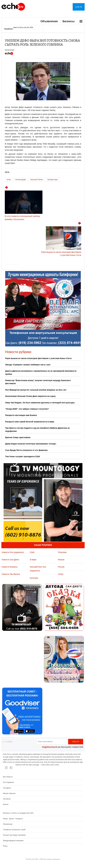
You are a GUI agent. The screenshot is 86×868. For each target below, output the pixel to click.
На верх (9, 742)
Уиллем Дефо (21, 180)
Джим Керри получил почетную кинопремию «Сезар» (31, 444)
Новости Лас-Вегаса (11, 574)
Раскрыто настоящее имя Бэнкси (21, 415)
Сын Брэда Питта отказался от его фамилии (26, 450)
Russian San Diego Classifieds (14, 835)
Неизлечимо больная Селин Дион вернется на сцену (30, 396)
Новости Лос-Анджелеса (13, 552)
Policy (5, 846)
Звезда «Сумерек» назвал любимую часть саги (28, 365)
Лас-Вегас (7, 799)
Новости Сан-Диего (10, 560)
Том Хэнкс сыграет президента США (23, 456)
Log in (79, 7)
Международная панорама (13, 841)
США (32, 552)
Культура (34, 578)
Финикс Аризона (9, 793)
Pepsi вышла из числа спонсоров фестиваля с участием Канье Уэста (38, 358)
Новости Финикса (10, 567)
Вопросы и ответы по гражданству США (18, 813)
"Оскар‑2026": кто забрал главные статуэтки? (27, 409)
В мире (33, 560)
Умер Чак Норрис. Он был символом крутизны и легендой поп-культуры (40, 403)
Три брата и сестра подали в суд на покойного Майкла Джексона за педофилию (37, 429)
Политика (62, 552)
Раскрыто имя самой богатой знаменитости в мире (30, 422)
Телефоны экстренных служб (14, 830)
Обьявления (8, 824)
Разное (61, 560)
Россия (61, 567)
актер (9, 180)
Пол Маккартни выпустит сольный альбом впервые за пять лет (36, 390)
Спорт (61, 574)
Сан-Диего (7, 788)
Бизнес (6, 804)
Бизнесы (69, 21)
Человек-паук (52, 180)
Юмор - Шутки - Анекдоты (13, 819)
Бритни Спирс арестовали (18, 437)
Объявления (49, 21)
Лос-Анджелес (9, 782)
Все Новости (8, 777)
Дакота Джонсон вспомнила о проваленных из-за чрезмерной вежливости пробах (41, 372)
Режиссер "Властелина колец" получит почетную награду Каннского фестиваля (38, 382)
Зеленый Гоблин (37, 180)
